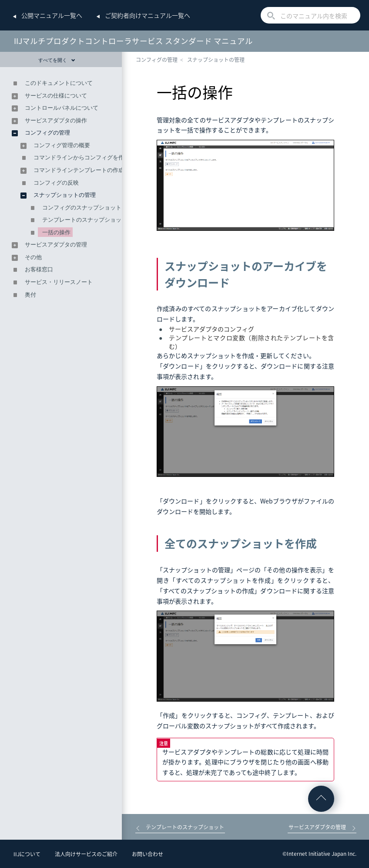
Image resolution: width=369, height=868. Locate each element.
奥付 (30, 295)
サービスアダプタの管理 (56, 245)
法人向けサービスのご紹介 (86, 854)
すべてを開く (57, 60)
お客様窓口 (39, 269)
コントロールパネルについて (62, 108)
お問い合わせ (148, 854)
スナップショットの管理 (216, 60)
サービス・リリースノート (59, 282)
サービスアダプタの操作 (56, 120)
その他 (33, 257)
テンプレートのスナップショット (85, 220)
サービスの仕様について (56, 96)
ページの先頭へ (321, 799)
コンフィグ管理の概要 (62, 145)
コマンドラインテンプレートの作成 (79, 170)
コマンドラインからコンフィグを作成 (82, 157)
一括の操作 (56, 232)
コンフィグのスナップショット (82, 208)
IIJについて (27, 854)
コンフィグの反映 (56, 183)
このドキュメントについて (59, 83)
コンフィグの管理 (157, 60)
